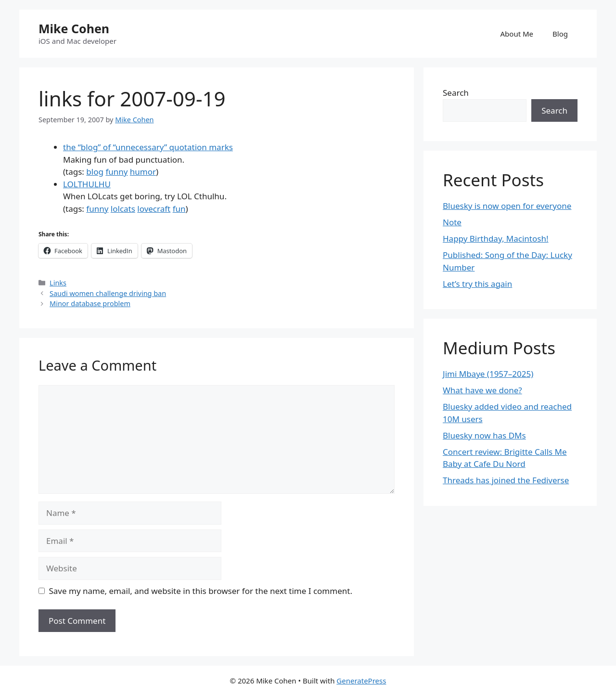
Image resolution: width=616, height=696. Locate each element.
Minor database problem (90, 303)
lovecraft (154, 209)
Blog (560, 34)
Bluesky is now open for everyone (507, 206)
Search (456, 93)
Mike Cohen (74, 28)
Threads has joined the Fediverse (506, 480)
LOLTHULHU (87, 184)
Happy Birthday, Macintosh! (496, 238)
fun (179, 209)
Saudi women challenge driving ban (108, 293)
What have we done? (482, 390)
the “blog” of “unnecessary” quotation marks (148, 147)
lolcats (123, 209)
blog (95, 172)
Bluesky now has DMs (484, 435)
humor (143, 172)
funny (116, 172)
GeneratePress (361, 681)
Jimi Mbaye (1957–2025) (488, 374)
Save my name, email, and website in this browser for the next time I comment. (201, 591)
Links (58, 283)
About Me (517, 34)
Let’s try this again (477, 284)
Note (452, 222)
